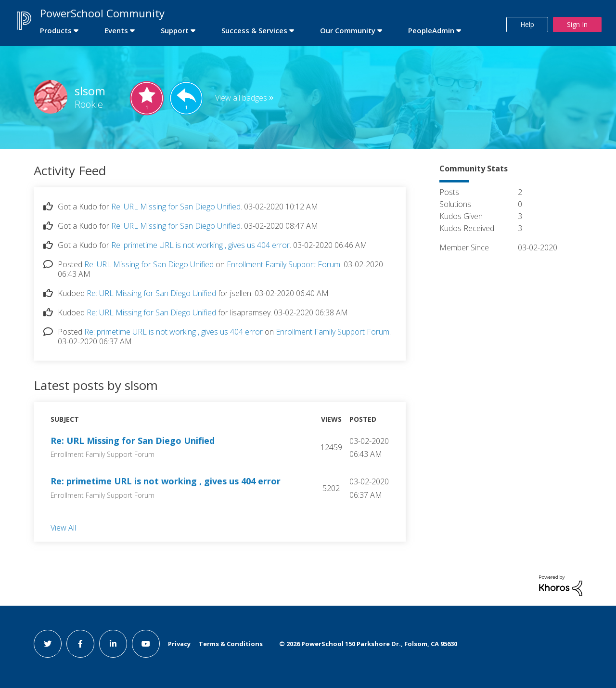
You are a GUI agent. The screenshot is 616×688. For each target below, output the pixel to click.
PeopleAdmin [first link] (431, 30)
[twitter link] (48, 644)
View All (63, 527)
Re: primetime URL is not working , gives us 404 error (200, 245)
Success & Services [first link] (254, 30)
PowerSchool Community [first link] (102, 13)
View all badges (241, 98)
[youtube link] (146, 644)
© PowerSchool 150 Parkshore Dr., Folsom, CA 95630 (368, 644)
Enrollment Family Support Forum (283, 264)
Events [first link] (116, 30)
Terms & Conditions (231, 644)
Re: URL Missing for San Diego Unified (176, 207)
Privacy (179, 644)
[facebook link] (80, 644)
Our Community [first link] (348, 30)
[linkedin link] (113, 644)
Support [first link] (175, 30)
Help (527, 24)
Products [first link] (56, 30)
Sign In (577, 24)
